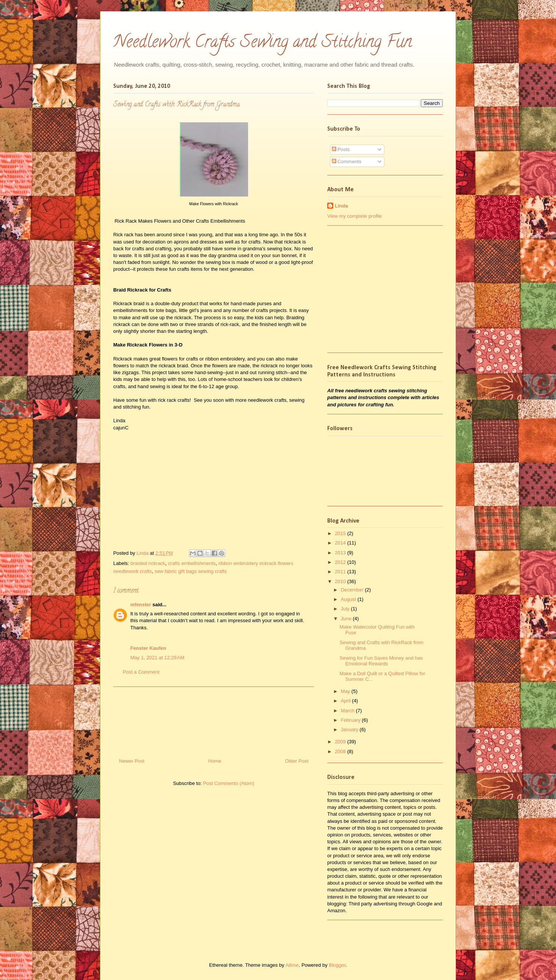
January (350, 730)
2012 (341, 562)
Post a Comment (141, 672)
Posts (341, 149)
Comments (347, 162)
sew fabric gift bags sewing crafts (191, 571)
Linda (143, 553)
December (353, 590)
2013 (341, 553)
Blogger (337, 965)
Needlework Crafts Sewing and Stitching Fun (263, 43)
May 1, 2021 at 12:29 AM (157, 658)
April (347, 701)
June (347, 619)
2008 (341, 751)
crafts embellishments (192, 563)
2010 (341, 581)
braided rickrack (148, 563)
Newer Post (132, 761)
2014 (341, 543)
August (349, 599)
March (348, 711)
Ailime (292, 965)
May (346, 691)
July (346, 609)
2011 (341, 572)
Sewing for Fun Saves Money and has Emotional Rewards (381, 661)
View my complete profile (355, 216)
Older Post (297, 761)
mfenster (141, 605)
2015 (341, 533)
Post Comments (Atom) (229, 783)
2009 (341, 742)
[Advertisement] (214, 719)
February (351, 720)
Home (215, 761)
